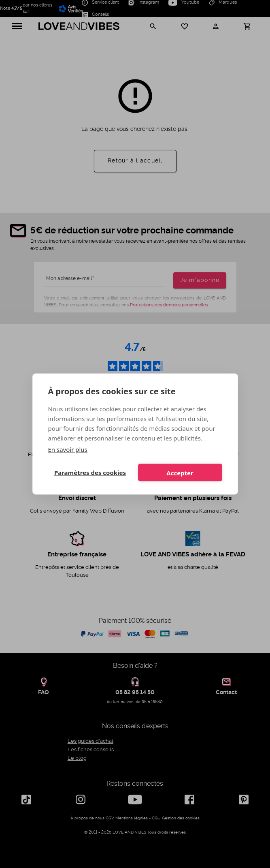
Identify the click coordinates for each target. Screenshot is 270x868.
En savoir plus (68, 449)
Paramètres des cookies (90, 472)
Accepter (180, 472)
